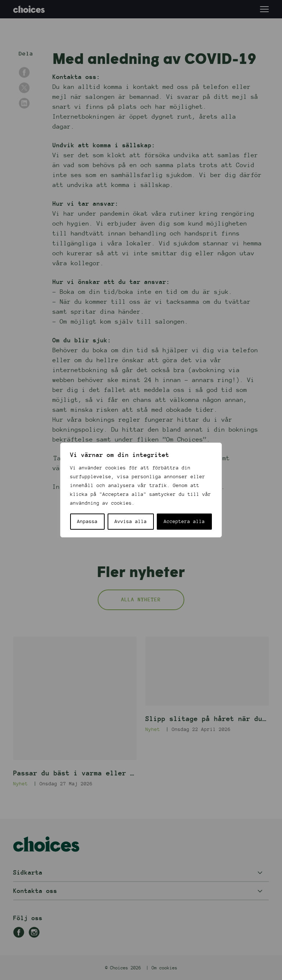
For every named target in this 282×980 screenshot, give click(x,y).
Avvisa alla (131, 522)
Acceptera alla (184, 522)
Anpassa (87, 522)
